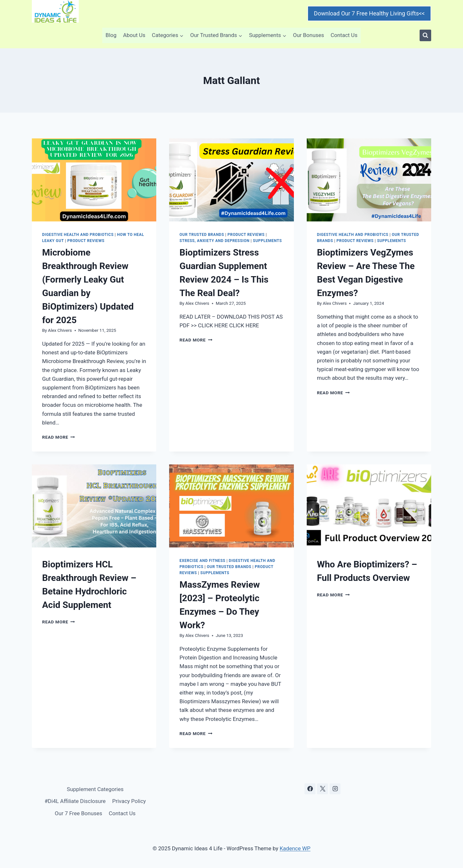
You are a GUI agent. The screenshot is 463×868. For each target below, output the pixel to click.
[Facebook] (310, 789)
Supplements (268, 241)
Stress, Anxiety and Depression (214, 241)
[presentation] (94, 180)
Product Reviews (86, 241)
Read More (59, 437)
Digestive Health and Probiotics (78, 235)
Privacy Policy (129, 801)
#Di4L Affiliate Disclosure (75, 801)
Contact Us (344, 35)
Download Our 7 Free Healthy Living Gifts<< (369, 13)
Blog (111, 35)
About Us (134, 35)
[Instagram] (335, 789)
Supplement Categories (95, 789)
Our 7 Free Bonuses (78, 813)
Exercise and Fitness (202, 561)
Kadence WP (295, 848)
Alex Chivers (60, 330)
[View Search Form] (425, 35)
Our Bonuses (309, 35)
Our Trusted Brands (202, 235)
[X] (322, 789)
